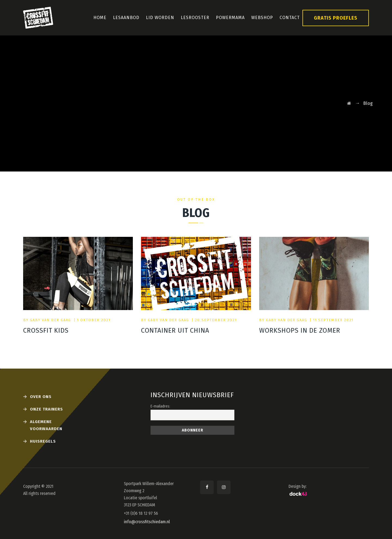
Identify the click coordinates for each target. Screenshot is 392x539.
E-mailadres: (160, 406)
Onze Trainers (46, 409)
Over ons (41, 397)
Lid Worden (160, 18)
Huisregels (43, 441)
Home (100, 18)
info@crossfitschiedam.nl (147, 522)
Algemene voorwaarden (46, 425)
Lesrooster (195, 18)
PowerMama (230, 18)
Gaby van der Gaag (50, 320)
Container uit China (175, 330)
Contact (290, 18)
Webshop (262, 18)
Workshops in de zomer (300, 330)
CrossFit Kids (46, 330)
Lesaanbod (126, 18)
